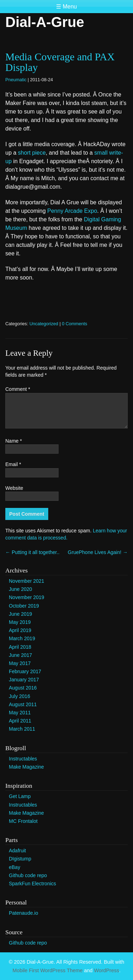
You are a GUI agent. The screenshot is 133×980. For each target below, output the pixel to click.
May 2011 (20, 713)
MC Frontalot (23, 821)
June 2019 (20, 614)
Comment (18, 389)
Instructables (23, 759)
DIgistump (20, 859)
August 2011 (23, 704)
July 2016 (20, 696)
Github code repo (28, 875)
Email (13, 464)
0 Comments (74, 324)
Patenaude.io (24, 913)
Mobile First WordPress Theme (48, 970)
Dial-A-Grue (45, 22)
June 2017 (20, 655)
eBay (15, 867)
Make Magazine (26, 767)
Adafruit (17, 851)
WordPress (107, 970)
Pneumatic (16, 80)
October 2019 (24, 606)
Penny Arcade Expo (72, 211)
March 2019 (22, 638)
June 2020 (20, 589)
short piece (32, 153)
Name (14, 441)
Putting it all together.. (32, 552)
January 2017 (24, 680)
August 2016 (23, 688)
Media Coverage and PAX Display (60, 62)
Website (14, 488)
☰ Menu (66, 7)
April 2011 (20, 721)
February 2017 (25, 671)
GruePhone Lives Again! (98, 552)
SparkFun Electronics (32, 884)
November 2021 (27, 581)
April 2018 (20, 647)
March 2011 (22, 729)
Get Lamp (20, 796)
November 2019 (27, 597)
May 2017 (20, 663)
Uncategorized (44, 324)
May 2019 (20, 622)
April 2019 (20, 630)
